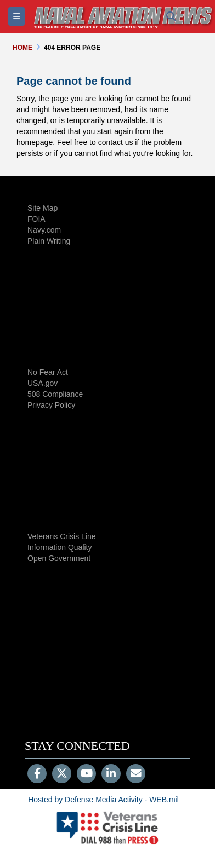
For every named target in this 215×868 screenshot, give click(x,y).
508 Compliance (55, 394)
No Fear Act (48, 372)
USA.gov (43, 383)
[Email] (136, 774)
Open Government (59, 558)
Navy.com (44, 230)
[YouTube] (86, 774)
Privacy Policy (51, 405)
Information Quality (60, 547)
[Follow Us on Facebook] (37, 774)
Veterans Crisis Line (62, 536)
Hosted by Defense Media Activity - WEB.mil (103, 800)
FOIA (36, 219)
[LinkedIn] (111, 774)
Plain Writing (49, 241)
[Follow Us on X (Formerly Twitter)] (62, 774)
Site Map (43, 208)
